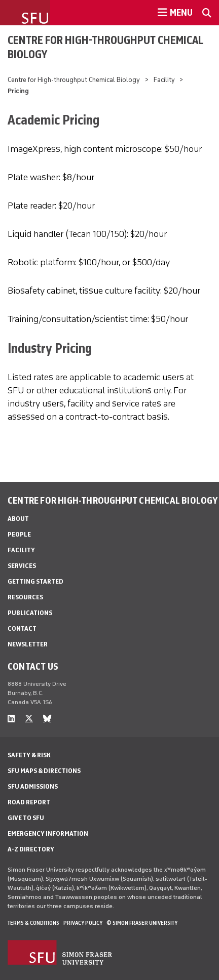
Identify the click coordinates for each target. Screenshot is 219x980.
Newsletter (28, 644)
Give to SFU (26, 818)
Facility (164, 80)
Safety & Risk (29, 755)
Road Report (29, 802)
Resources (25, 597)
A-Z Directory (31, 849)
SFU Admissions (33, 786)
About (18, 519)
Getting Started (35, 581)
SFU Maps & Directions (44, 771)
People (19, 534)
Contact (22, 628)
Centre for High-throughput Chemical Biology (105, 47)
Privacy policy (83, 923)
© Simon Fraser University (142, 923)
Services (22, 566)
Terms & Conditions (33, 923)
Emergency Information (48, 833)
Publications (30, 613)
